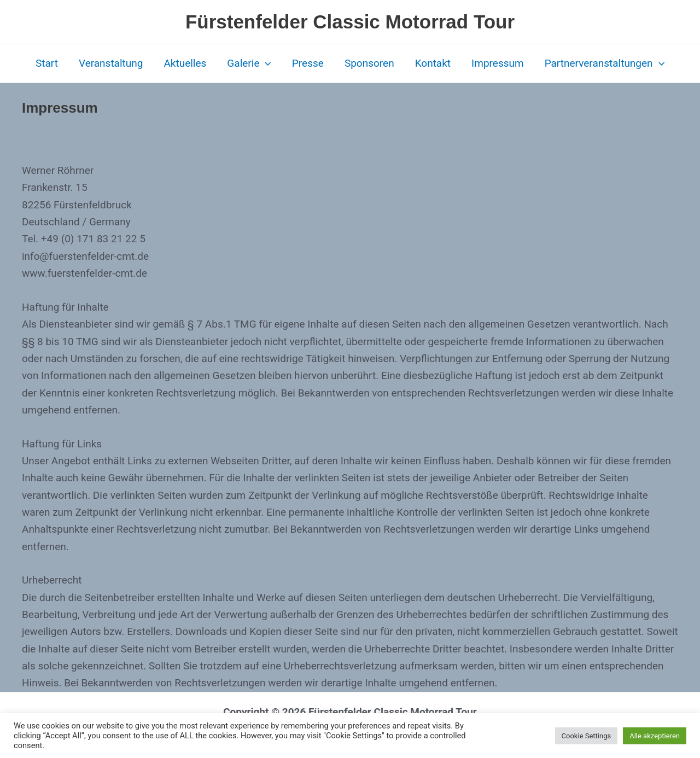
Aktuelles (185, 63)
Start (47, 63)
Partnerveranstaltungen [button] (605, 63)
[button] (265, 63)
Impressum (498, 63)
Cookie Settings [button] (587, 736)
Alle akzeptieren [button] (655, 736)
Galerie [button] (249, 63)
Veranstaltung (111, 63)
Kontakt (433, 63)
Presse (308, 63)
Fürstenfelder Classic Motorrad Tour (350, 22)
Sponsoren (369, 63)
